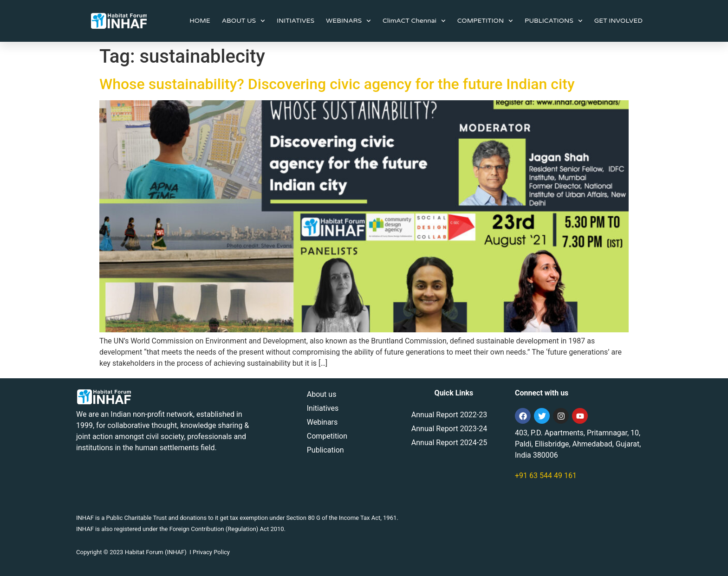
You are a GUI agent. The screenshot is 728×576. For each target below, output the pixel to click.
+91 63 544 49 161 (546, 476)
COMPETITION (485, 21)
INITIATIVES (296, 21)
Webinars (322, 422)
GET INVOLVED (618, 21)
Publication (325, 450)
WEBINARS (348, 21)
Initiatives (323, 408)
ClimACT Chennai (414, 21)
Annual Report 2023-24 (449, 429)
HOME (200, 21)
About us (322, 394)
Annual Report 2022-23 (449, 415)
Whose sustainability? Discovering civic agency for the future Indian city (337, 84)
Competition (327, 436)
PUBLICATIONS (554, 21)
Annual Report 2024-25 (449, 443)
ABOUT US (244, 21)
